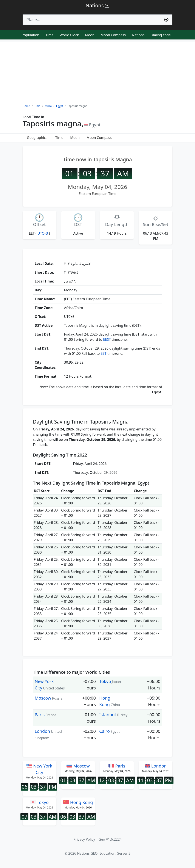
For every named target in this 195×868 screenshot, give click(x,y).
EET (104, 353)
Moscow (43, 698)
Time (49, 35)
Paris (40, 715)
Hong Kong (78, 802)
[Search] (91, 20)
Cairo (104, 731)
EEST (107, 339)
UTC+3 (43, 233)
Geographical (38, 138)
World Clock (69, 35)
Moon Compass (113, 35)
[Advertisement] (97, 72)
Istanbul (108, 715)
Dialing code (161, 35)
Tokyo (105, 681)
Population (31, 35)
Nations (138, 35)
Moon (90, 35)
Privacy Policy (84, 839)
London (42, 731)
